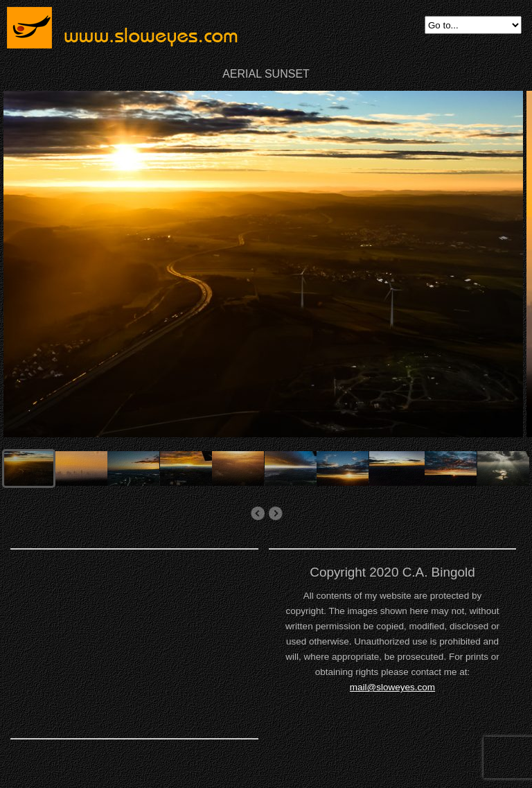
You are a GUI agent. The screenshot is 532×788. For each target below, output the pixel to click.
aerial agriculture (257, 514)
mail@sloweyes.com (392, 687)
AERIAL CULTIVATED (275, 514)
